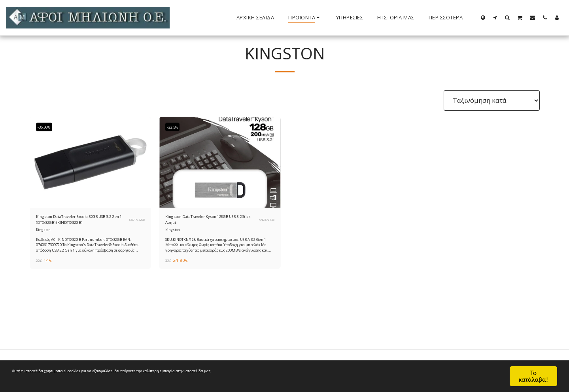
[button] (495, 17)
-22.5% (175, 127)
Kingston (44, 234)
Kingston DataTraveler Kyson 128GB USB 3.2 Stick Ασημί (200, 222)
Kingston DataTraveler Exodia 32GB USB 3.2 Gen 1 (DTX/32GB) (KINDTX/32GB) (79, 222)
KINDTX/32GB (134, 222)
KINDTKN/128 (263, 222)
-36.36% (47, 127)
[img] (91, 162)
